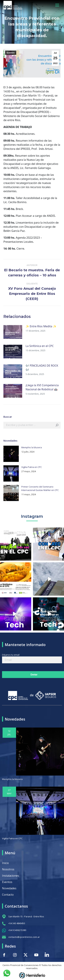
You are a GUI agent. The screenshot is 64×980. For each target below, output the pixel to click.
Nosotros (8, 869)
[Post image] (13, 332)
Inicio (5, 863)
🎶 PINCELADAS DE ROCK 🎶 (42, 368)
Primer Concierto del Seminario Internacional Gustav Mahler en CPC (40, 488)
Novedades (9, 888)
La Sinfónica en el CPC (40, 346)
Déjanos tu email (32, 657)
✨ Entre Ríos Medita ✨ (41, 326)
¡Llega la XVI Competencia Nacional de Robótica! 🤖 (42, 387)
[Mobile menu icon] (57, 5)
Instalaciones (10, 876)
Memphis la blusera (32, 447)
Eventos (11, 53)
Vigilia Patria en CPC (32, 467)
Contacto (8, 895)
